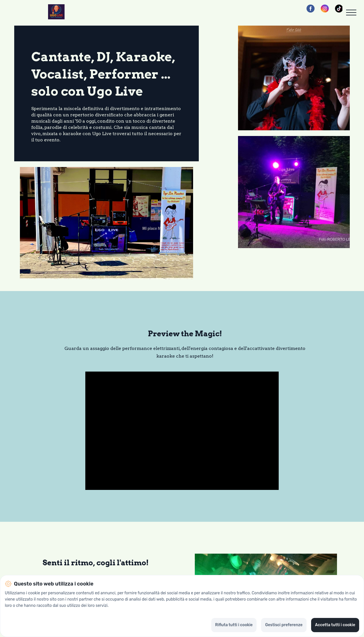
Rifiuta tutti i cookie (234, 625)
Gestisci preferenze (284, 625)
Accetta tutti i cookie (335, 625)
